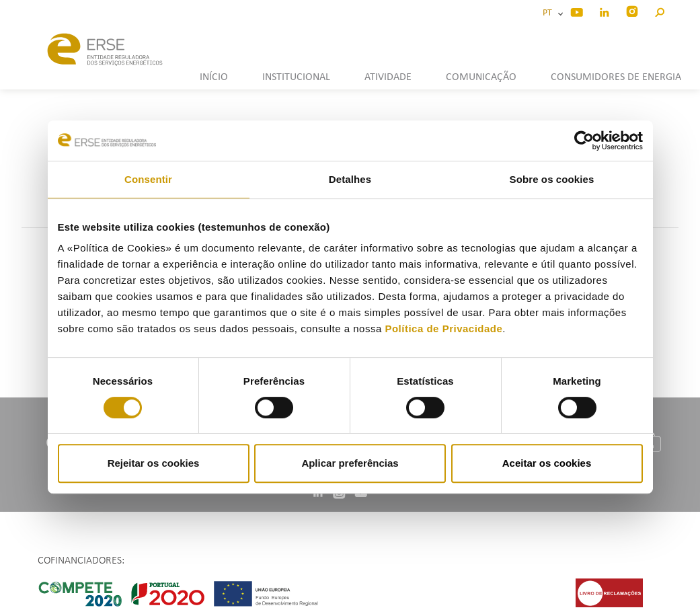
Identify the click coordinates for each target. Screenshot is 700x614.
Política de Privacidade (443, 329)
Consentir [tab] (148, 179)
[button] (659, 10)
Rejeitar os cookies (154, 463)
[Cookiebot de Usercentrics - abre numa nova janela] (584, 141)
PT (549, 13)
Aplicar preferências (350, 463)
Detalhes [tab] (350, 179)
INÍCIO (214, 77)
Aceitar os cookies (547, 463)
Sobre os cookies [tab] (552, 179)
